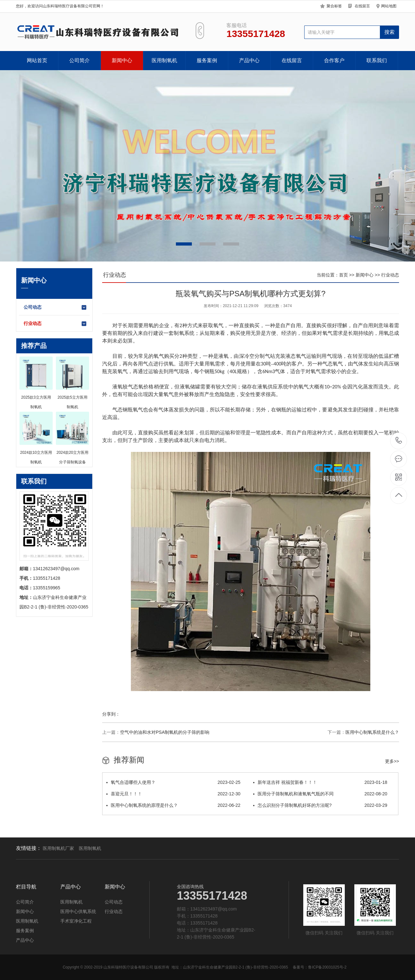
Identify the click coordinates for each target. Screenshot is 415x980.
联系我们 (377, 60)
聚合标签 (334, 6)
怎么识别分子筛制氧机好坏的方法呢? (320, 805)
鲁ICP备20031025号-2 (327, 967)
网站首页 (37, 60)
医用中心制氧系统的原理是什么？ (173, 805)
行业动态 (55, 324)
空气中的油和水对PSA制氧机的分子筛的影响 (165, 732)
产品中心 (249, 60)
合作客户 (334, 60)
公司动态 (55, 307)
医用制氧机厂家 (58, 848)
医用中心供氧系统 (78, 911)
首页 (343, 275)
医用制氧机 (164, 60)
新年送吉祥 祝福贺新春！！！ (320, 782)
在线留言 (362, 6)
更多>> (392, 761)
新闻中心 (122, 60)
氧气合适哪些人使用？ (173, 782)
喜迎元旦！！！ (173, 794)
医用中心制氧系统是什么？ (372, 732)
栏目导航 (26, 887)
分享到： (111, 714)
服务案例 (207, 60)
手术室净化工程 (76, 921)
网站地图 (389, 6)
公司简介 (79, 60)
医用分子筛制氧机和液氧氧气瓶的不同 (320, 794)
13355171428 (399, 441)
